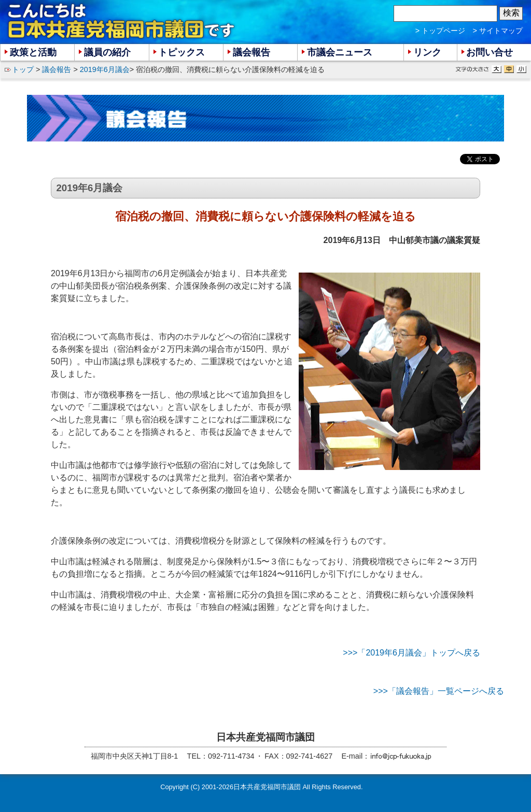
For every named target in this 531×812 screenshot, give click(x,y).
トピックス (181, 52)
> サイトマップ (498, 31)
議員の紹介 (107, 52)
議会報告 (57, 69)
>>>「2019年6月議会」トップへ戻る (411, 653)
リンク (427, 52)
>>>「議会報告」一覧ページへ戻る (439, 691)
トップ (23, 69)
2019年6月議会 (105, 69)
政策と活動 (33, 52)
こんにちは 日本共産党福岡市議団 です (122, 21)
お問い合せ (490, 52)
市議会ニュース (340, 52)
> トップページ (440, 31)
